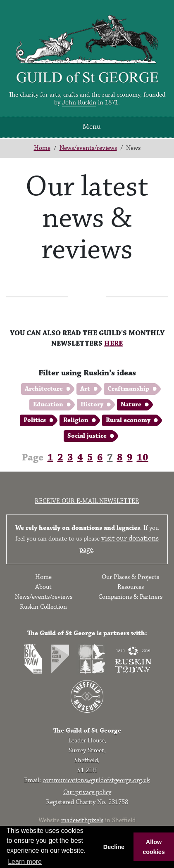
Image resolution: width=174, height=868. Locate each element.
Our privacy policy (87, 792)
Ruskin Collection (43, 607)
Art (85, 389)
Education (48, 404)
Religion (76, 420)
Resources (131, 587)
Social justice (87, 436)
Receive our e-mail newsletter (87, 501)
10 (143, 458)
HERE (113, 344)
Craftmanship (128, 389)
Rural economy (128, 420)
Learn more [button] (25, 862)
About (43, 587)
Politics (35, 420)
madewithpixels (82, 820)
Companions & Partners (130, 597)
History (92, 404)
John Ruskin (79, 103)
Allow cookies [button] (154, 847)
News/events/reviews (88, 148)
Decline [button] (114, 847)
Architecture (44, 389)
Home (42, 148)
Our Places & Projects (130, 577)
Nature (131, 404)
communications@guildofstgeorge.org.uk (96, 780)
